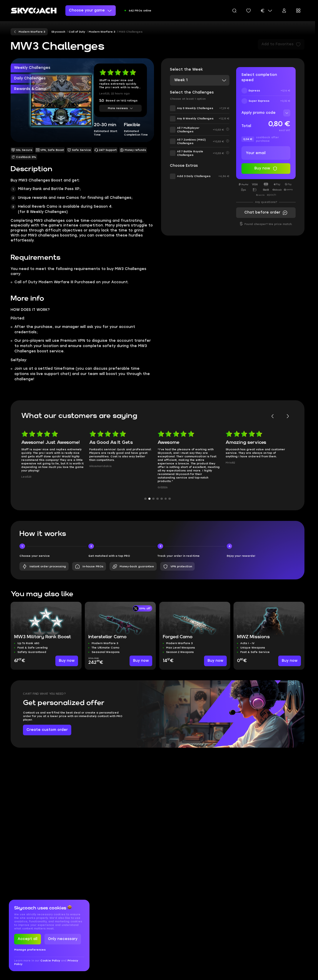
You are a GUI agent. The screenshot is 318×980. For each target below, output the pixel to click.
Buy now (67, 661)
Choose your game (91, 11)
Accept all (28, 939)
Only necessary (63, 939)
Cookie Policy (51, 960)
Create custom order (47, 730)
